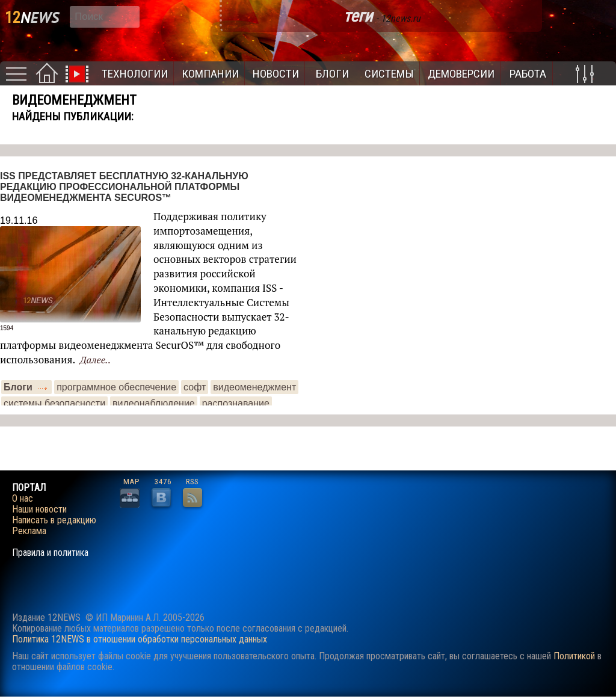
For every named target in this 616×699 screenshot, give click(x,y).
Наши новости (39, 510)
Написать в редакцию (54, 520)
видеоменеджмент (254, 387)
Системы (389, 74)
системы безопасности (54, 403)
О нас (23, 499)
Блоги (332, 74)
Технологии (135, 74)
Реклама (29, 531)
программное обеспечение (116, 387)
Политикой (574, 656)
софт (195, 387)
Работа (528, 74)
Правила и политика (50, 553)
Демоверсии (461, 74)
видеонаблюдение (154, 403)
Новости (276, 74)
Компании (210, 74)
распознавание (236, 403)
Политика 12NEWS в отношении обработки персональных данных (140, 639)
